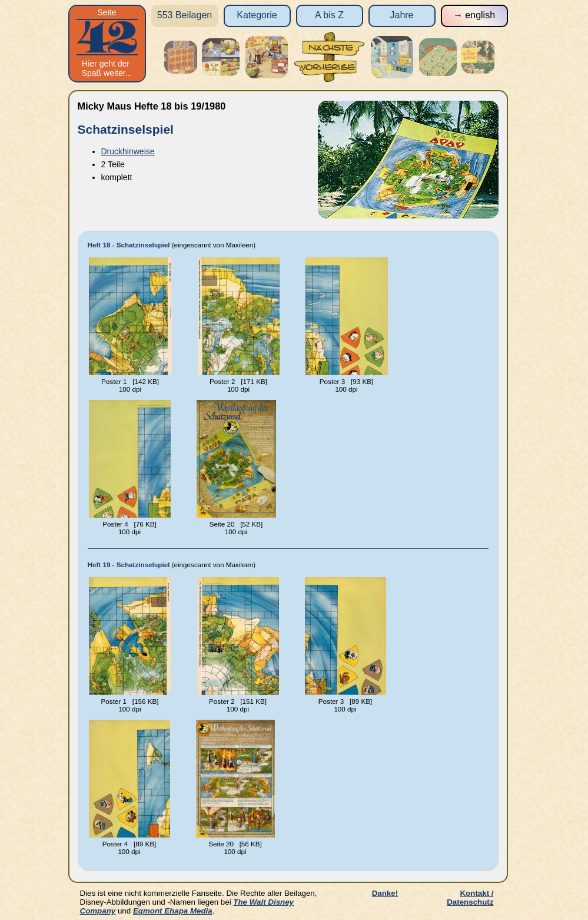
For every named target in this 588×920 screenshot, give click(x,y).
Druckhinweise (128, 151)
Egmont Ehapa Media (173, 911)
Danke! (385, 893)
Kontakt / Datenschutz (470, 898)
